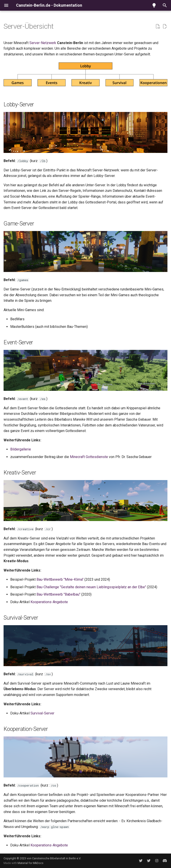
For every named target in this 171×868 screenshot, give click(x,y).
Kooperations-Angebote (49, 602)
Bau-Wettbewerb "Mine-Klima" (60, 579)
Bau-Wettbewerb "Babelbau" (58, 594)
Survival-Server (42, 713)
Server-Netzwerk (43, 43)
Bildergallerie (21, 449)
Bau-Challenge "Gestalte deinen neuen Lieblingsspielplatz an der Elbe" (91, 587)
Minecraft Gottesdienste (89, 457)
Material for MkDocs (31, 863)
